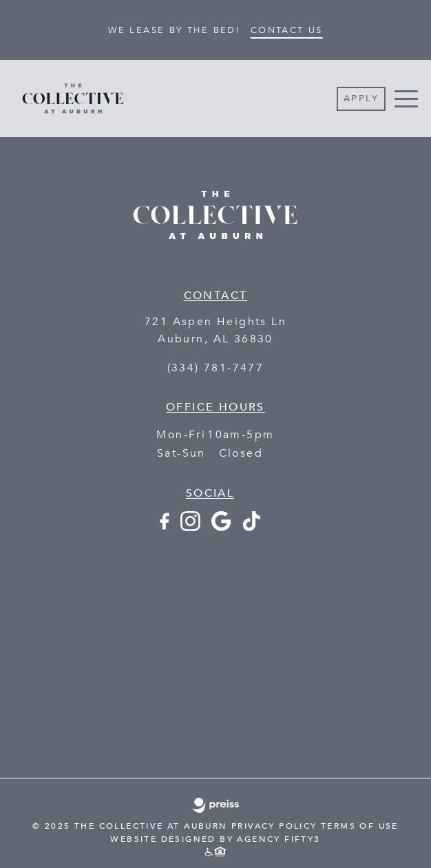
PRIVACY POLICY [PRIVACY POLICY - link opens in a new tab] (274, 826)
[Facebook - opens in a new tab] (164, 528)
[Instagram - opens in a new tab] (190, 528)
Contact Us (287, 30)
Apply (361, 99)
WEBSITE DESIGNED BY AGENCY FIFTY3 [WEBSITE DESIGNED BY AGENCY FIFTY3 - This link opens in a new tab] (215, 839)
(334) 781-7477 (216, 368)
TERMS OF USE (360, 826)
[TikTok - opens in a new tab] (252, 528)
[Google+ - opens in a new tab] (221, 528)
